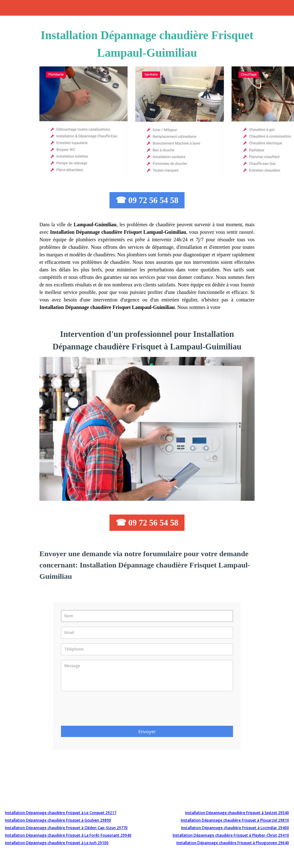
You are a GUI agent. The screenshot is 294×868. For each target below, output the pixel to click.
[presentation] (109, 710)
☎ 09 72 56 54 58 (147, 200)
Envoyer (147, 731)
